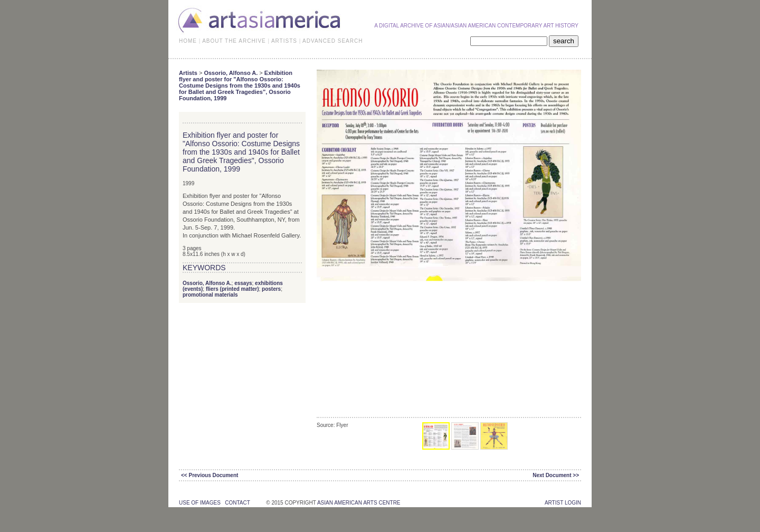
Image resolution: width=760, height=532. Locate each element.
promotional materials (210, 295)
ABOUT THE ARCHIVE (234, 41)
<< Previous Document (210, 475)
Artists (188, 73)
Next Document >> (556, 475)
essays (243, 283)
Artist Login (563, 503)
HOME (188, 41)
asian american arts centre (359, 503)
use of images (200, 503)
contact (237, 503)
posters (271, 289)
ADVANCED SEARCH (332, 41)
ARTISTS (284, 41)
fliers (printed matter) (232, 289)
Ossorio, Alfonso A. (231, 73)
